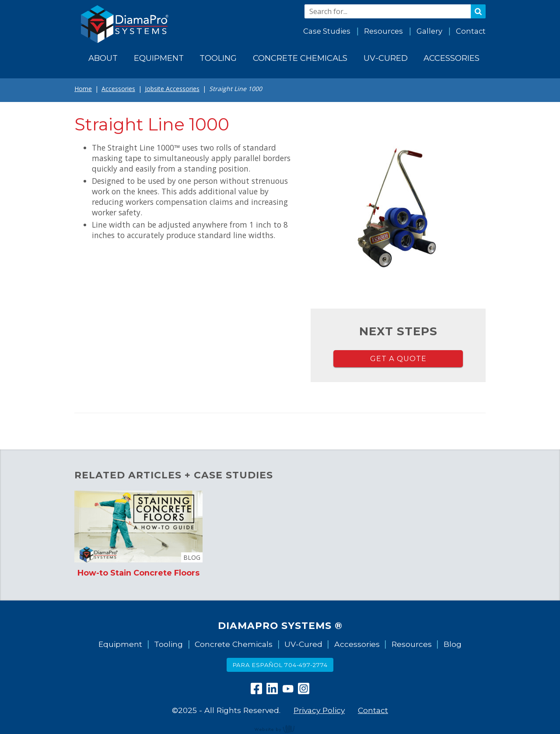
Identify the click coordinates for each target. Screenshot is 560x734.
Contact (471, 31)
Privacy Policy (319, 710)
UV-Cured (303, 644)
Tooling (168, 644)
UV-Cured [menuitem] (386, 58)
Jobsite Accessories (172, 89)
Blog (453, 644)
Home (83, 89)
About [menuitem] (103, 58)
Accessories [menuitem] (451, 58)
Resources (383, 31)
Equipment (120, 644)
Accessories (118, 89)
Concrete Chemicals (234, 644)
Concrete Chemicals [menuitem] (300, 58)
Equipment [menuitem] (159, 58)
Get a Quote (398, 358)
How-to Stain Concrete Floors (138, 573)
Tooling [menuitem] (218, 58)
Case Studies (327, 31)
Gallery (429, 31)
